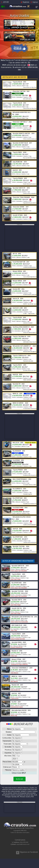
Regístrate (25, 2)
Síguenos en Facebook (29, 852)
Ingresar (34, 2)
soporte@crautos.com (23, 844)
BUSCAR (19, 779)
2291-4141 (5, 2)
